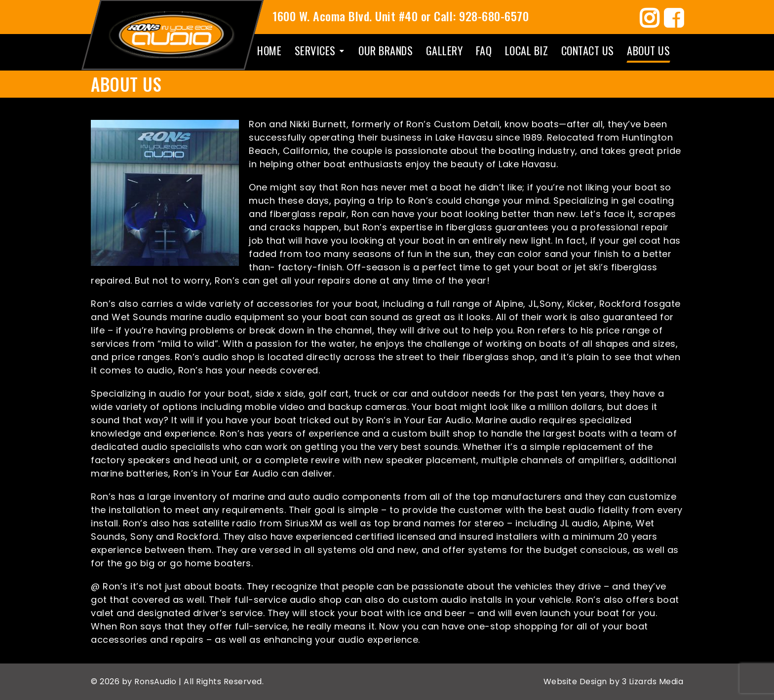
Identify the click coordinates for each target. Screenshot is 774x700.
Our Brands (386, 50)
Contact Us (588, 50)
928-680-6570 (494, 16)
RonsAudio (156, 682)
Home (269, 50)
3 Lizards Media (651, 682)
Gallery (445, 50)
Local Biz (527, 50)
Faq (484, 50)
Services (315, 50)
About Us (648, 50)
